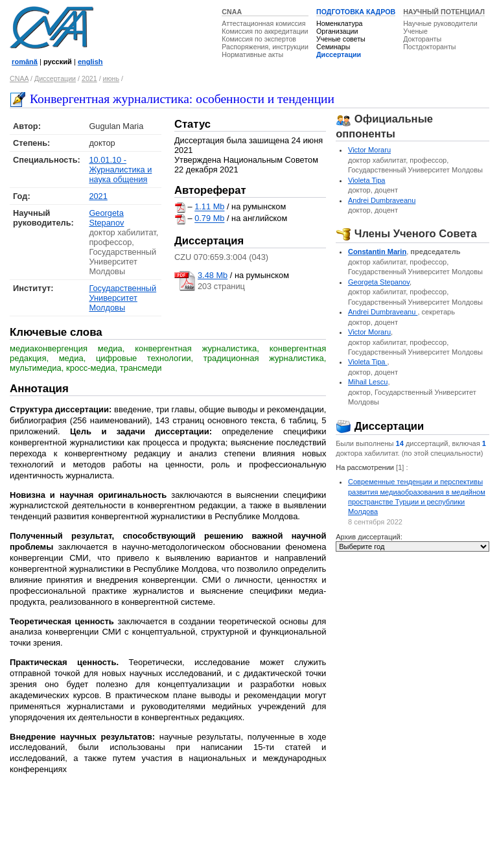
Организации (337, 31)
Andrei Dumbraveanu (382, 200)
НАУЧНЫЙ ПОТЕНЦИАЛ (444, 12)
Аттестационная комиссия (263, 23)
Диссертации (339, 54)
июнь (111, 78)
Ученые (415, 31)
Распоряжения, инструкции (265, 47)
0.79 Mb (209, 219)
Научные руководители (440, 23)
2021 (89, 78)
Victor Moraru (369, 150)
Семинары (333, 47)
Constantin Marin (377, 252)
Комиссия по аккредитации (265, 31)
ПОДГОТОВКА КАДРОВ (356, 12)
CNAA (232, 12)
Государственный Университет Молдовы (122, 298)
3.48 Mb (213, 275)
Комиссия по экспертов (259, 39)
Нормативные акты (252, 54)
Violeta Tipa (367, 180)
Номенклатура (340, 23)
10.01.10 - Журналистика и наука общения (120, 170)
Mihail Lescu (368, 382)
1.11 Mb (209, 207)
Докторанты (422, 39)
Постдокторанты (429, 47)
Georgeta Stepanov (106, 218)
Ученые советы (341, 39)
